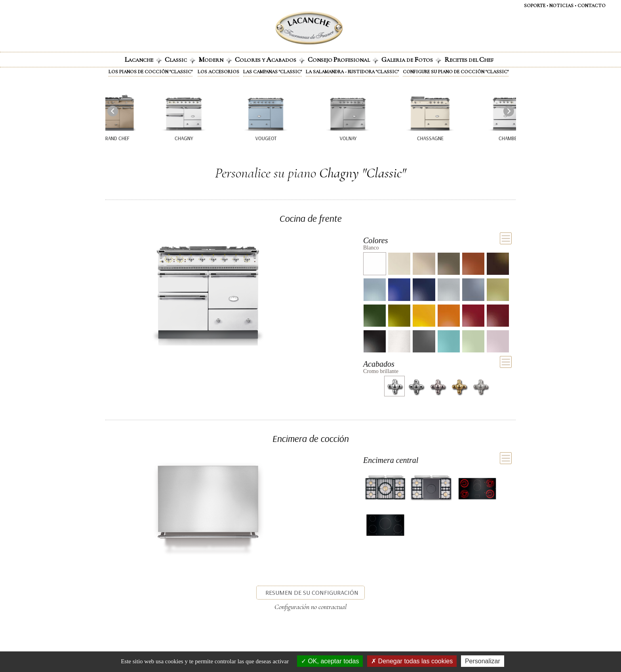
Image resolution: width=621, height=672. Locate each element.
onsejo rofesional (343, 59)
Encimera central (391, 460)
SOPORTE (535, 6)
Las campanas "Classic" (272, 72)
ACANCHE (143, 59)
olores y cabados (270, 59)
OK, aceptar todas (330, 661)
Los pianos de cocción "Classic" (150, 72)
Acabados (379, 364)
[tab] (437, 242)
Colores (376, 240)
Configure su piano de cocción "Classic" (456, 72)
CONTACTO (591, 6)
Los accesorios (218, 72)
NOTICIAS (561, 6)
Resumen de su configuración (312, 592)
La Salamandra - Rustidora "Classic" (352, 72)
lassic (180, 59)
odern (215, 59)
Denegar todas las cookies (412, 661)
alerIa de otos (411, 59)
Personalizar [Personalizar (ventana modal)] (483, 661)
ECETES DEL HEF (469, 59)
